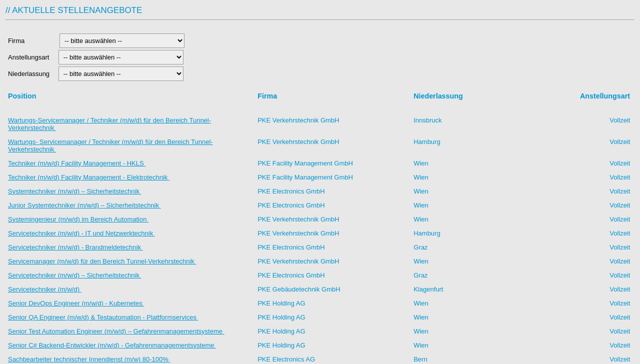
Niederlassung (30, 74)
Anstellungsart (29, 57)
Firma (31, 41)
